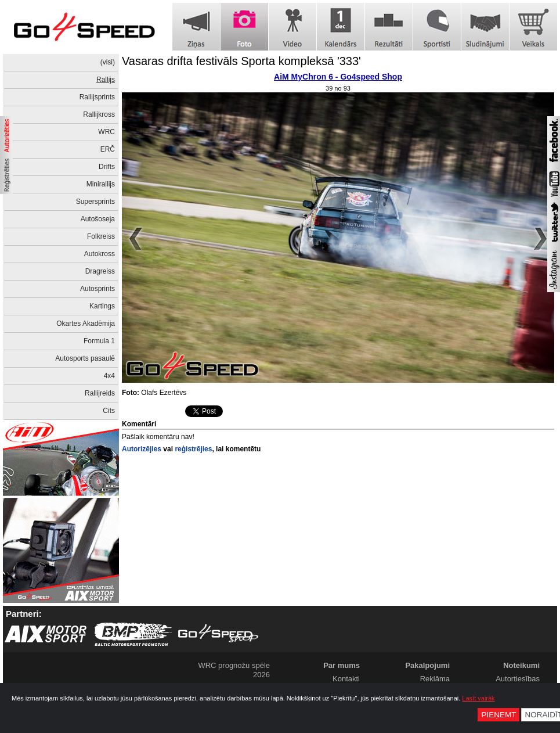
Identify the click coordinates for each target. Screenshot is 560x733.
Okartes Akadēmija (86, 324)
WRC (106, 132)
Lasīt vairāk (478, 698)
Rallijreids (100, 393)
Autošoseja (98, 219)
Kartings (102, 306)
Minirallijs (101, 184)
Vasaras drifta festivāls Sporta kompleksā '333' (241, 61)
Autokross (100, 254)
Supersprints (95, 202)
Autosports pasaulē (85, 358)
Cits (109, 411)
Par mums (342, 665)
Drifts (107, 167)
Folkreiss (101, 236)
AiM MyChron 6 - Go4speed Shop (338, 77)
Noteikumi (521, 665)
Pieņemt (498, 715)
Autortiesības (518, 679)
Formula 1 (99, 341)
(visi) (108, 62)
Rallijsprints (97, 97)
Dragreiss (100, 271)
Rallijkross (99, 114)
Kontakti (346, 679)
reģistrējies (193, 449)
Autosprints (97, 289)
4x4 (109, 376)
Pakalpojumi (427, 665)
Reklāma (435, 679)
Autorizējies (142, 449)
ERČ (108, 149)
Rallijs (106, 80)
